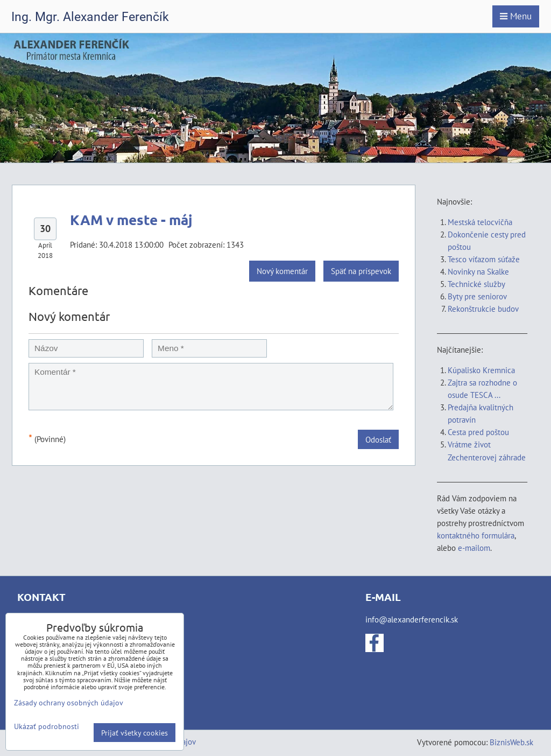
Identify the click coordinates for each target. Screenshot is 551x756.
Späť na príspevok (361, 271)
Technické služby (477, 284)
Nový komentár (282, 271)
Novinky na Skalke (478, 271)
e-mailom (474, 548)
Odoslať (378, 439)
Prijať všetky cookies (135, 733)
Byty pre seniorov (477, 296)
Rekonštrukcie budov (483, 309)
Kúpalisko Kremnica (481, 370)
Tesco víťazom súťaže (484, 259)
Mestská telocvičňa (480, 222)
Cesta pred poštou (478, 432)
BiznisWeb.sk (511, 742)
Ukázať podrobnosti (47, 726)
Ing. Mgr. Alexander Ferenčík (90, 17)
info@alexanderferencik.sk (412, 619)
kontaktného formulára (476, 535)
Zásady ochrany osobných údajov (69, 702)
